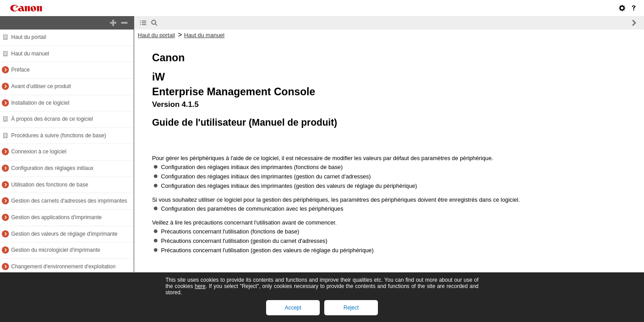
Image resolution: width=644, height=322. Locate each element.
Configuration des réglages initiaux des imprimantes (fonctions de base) (252, 167)
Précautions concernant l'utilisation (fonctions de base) (230, 231)
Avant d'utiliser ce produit (41, 86)
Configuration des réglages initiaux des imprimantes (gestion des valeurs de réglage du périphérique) (289, 186)
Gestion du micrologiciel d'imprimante (56, 250)
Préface (20, 70)
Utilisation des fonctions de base (50, 185)
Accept (293, 308)
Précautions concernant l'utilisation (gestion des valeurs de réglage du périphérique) (267, 250)
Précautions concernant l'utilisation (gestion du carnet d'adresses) (244, 241)
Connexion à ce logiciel (39, 152)
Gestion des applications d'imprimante (56, 217)
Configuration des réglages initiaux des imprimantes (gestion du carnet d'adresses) (266, 176)
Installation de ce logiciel (40, 103)
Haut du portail (29, 37)
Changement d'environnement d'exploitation (63, 267)
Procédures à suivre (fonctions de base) (59, 136)
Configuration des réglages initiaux (52, 168)
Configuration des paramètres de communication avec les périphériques (252, 209)
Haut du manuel (30, 54)
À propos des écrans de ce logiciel (52, 119)
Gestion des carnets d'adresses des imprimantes (69, 201)
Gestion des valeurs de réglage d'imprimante (64, 234)
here (200, 286)
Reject (351, 308)
